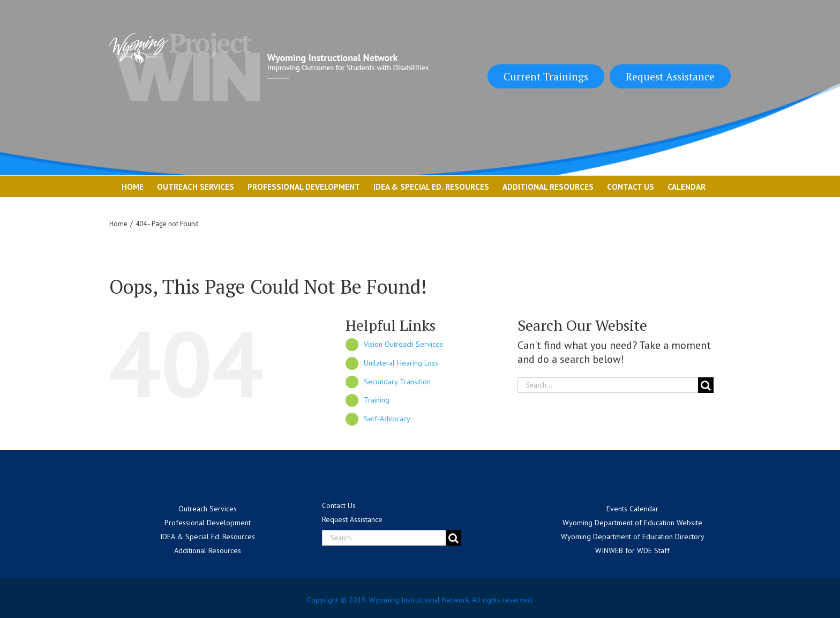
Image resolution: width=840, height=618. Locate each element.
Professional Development (208, 523)
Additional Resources (208, 550)
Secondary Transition (397, 382)
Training (377, 400)
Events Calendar (632, 509)
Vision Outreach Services (403, 344)
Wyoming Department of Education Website (632, 523)
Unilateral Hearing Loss (401, 363)
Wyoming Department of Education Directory (633, 537)
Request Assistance (670, 76)
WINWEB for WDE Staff (632, 550)
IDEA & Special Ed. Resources (208, 537)
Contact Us (339, 505)
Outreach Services (208, 509)
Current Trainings (546, 76)
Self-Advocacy (387, 419)
